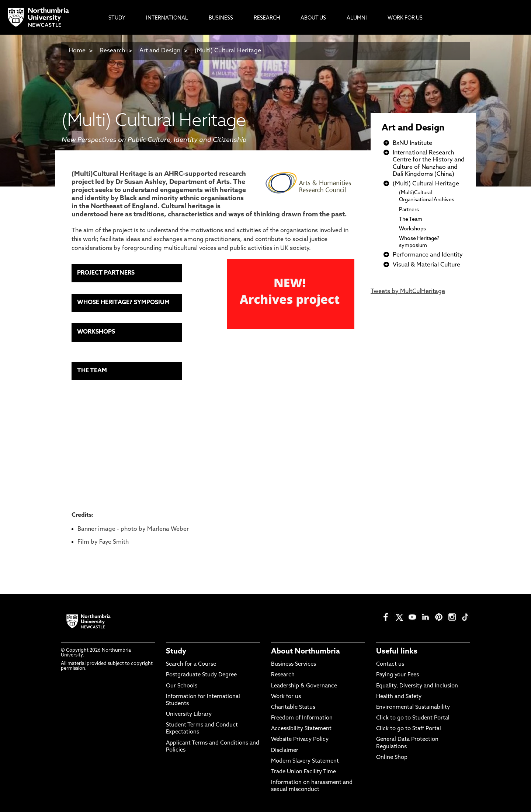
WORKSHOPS (96, 332)
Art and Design (160, 51)
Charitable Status (293, 708)
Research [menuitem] (267, 18)
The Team (411, 219)
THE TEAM (92, 371)
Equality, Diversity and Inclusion (417, 686)
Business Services (294, 664)
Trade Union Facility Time (303, 772)
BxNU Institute (412, 143)
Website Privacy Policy (300, 740)
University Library (189, 715)
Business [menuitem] (221, 18)
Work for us (286, 697)
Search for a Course (191, 664)
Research (112, 51)
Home (77, 51)
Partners (409, 210)
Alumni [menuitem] (357, 18)
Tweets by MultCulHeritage (408, 292)
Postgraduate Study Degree (201, 675)
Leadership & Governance (304, 686)
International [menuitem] (167, 18)
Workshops (412, 229)
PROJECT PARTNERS (106, 273)
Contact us (390, 664)
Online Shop (392, 758)
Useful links (397, 652)
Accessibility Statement (301, 729)
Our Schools (182, 686)
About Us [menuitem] (313, 18)
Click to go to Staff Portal (409, 729)
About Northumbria (306, 652)
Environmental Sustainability (413, 708)
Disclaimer (285, 751)
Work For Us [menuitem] (405, 18)
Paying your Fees (398, 675)
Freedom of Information (302, 718)
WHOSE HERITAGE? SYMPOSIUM (123, 303)
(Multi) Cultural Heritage (228, 51)
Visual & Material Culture (426, 265)
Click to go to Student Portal (413, 718)
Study (176, 652)
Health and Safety (399, 697)
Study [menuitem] (117, 18)
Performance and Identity (428, 255)
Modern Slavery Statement (305, 761)
